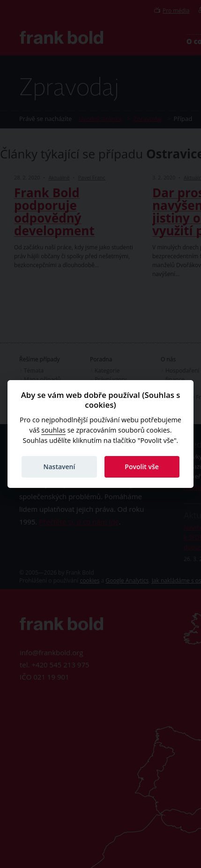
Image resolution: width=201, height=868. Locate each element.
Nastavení (59, 467)
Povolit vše (142, 467)
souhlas (53, 430)
